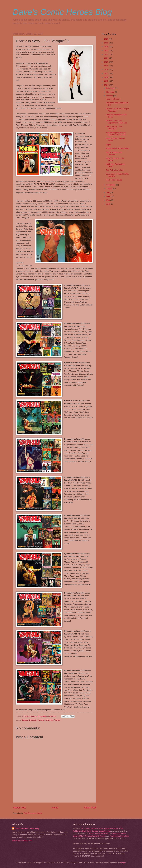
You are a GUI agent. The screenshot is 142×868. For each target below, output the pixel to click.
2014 (106, 85)
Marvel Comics (97, 828)
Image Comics (104, 831)
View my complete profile (22, 841)
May (108, 200)
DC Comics (86, 828)
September (111, 185)
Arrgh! (108, 145)
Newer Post (19, 808)
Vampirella (49, 720)
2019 (106, 66)
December (111, 88)
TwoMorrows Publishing (119, 836)
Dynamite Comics (111, 828)
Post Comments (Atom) (33, 813)
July (108, 192)
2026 (106, 39)
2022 (106, 54)
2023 (106, 50)
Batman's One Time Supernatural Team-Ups (116, 122)
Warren (57, 720)
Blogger (123, 863)
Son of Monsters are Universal (114, 153)
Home (55, 808)
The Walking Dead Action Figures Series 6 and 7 (116, 134)
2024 (106, 47)
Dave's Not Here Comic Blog (27, 828)
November (111, 92)
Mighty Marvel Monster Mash (117, 148)
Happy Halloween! (113, 99)
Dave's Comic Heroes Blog (62, 12)
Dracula (25, 720)
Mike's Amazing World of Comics (92, 836)
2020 (106, 62)
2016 (106, 77)
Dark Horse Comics (90, 831)
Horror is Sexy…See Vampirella (114, 128)
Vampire (41, 720)
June (109, 196)
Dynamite (33, 720)
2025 (106, 43)
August (109, 189)
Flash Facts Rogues (114, 180)
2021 (106, 58)
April (108, 204)
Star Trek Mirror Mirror (115, 170)
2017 (106, 73)
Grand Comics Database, (99, 833)
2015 (106, 81)
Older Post (90, 808)
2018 (106, 70)
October (110, 96)
